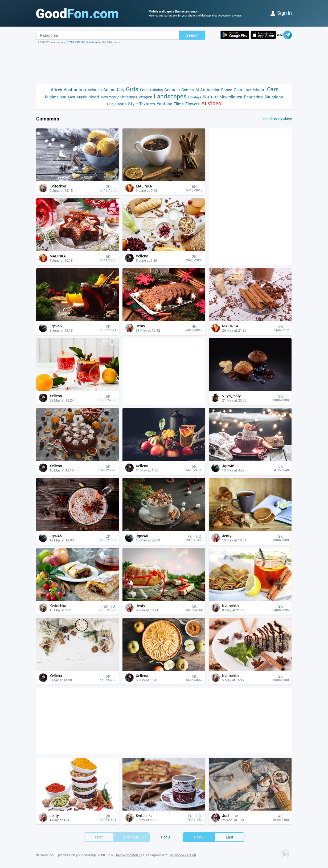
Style (133, 104)
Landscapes (170, 96)
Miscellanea (231, 97)
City (121, 89)
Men (71, 97)
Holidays (195, 97)
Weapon (145, 97)
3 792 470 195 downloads (83, 42)
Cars (273, 89)
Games (188, 90)
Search (192, 35)
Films (179, 104)
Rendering (253, 97)
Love (248, 90)
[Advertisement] (164, 64)
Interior (213, 90)
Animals (172, 89)
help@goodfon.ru (129, 855)
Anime (109, 89)
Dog (110, 104)
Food (144, 90)
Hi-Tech (56, 90)
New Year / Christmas (119, 97)
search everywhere (277, 119)
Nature (210, 97)
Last (229, 837)
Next (199, 837)
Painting (156, 90)
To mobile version (183, 855)
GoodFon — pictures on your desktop (68, 855)
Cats (238, 90)
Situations (274, 97)
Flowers (192, 104)
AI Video (211, 103)
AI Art (200, 90)
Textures (147, 104)
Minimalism (56, 97)
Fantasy (164, 104)
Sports (121, 104)
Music (82, 97)
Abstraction (75, 89)
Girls (132, 89)
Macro (259, 89)
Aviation (95, 90)
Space (227, 90)
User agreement (155, 855)
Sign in (281, 13)
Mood (94, 97)
